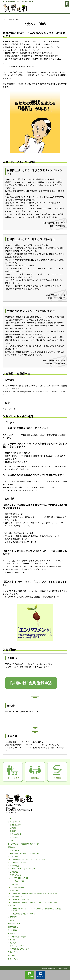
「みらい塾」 (15, 884)
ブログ (10, 841)
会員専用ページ (14, 917)
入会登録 (11, 955)
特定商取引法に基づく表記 (19, 949)
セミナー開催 (15, 850)
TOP (4, 19)
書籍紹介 (13, 831)
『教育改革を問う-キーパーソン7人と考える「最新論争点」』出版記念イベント (36, 910)
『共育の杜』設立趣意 (18, 937)
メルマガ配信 (15, 866)
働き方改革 (14, 890)
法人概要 (13, 943)
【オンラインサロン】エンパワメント (23, 869)
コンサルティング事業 (18, 863)
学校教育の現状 (15, 825)
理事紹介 (13, 940)
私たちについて (14, 822)
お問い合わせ (13, 927)
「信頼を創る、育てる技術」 (21, 900)
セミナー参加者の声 (16, 881)
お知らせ (11, 920)
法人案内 (11, 933)
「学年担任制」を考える (20, 878)
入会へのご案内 (14, 923)
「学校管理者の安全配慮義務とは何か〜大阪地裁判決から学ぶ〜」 (35, 893)
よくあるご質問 (15, 834)
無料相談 (40, 975)
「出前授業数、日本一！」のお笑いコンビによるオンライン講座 (34, 903)
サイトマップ (13, 959)
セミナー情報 (13, 837)
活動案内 (11, 847)
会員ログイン (13, 952)
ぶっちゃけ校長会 (17, 887)
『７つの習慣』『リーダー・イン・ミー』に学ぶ (28, 860)
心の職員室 (14, 872)
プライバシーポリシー (18, 946)
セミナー (30, 975)
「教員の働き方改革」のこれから (23, 914)
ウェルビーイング (16, 896)
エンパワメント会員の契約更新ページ (23, 844)
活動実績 (13, 828)
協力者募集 (12, 930)
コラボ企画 (14, 856)
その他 (12, 906)
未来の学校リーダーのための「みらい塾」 (25, 853)
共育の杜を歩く (15, 875)
